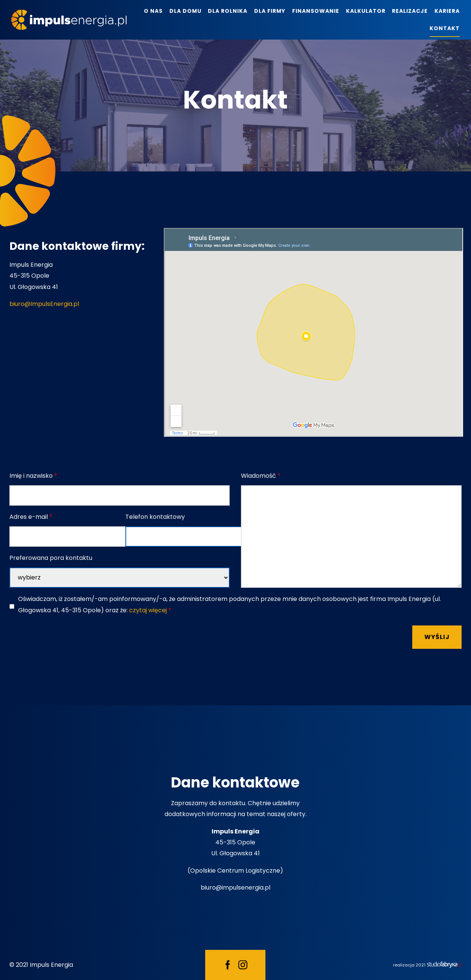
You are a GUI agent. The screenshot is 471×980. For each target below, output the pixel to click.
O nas (153, 11)
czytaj (148, 610)
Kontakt (445, 28)
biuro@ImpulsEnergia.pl (44, 304)
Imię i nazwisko (33, 476)
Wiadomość (261, 476)
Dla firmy (270, 11)
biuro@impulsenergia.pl (235, 888)
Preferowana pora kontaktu (51, 558)
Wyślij (437, 637)
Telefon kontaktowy (155, 517)
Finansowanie (316, 11)
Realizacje (410, 11)
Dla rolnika (228, 11)
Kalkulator (366, 11)
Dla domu (185, 11)
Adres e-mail (31, 517)
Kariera (447, 11)
